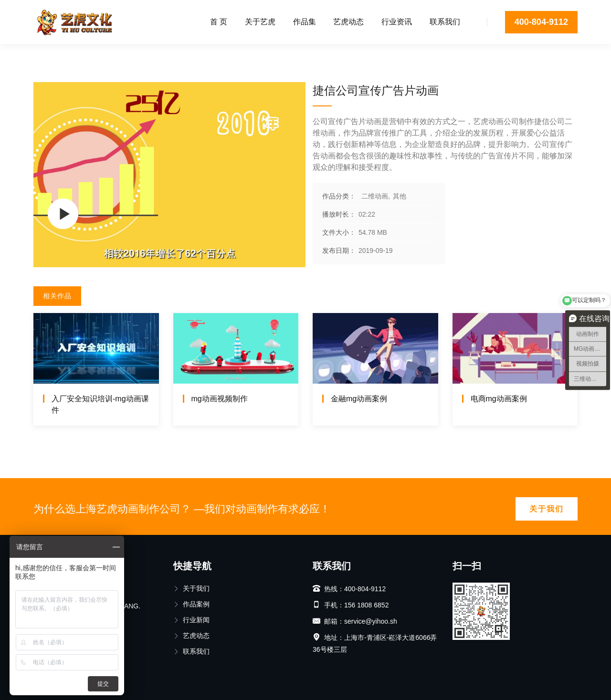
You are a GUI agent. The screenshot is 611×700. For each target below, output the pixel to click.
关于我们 (547, 509)
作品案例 (191, 604)
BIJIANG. (126, 606)
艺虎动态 (348, 22)
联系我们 (445, 22)
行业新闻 (191, 620)
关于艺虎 (260, 22)
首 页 (219, 22)
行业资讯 (397, 22)
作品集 (305, 22)
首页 (40, 55)
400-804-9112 (541, 22)
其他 (109, 55)
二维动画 (74, 55)
